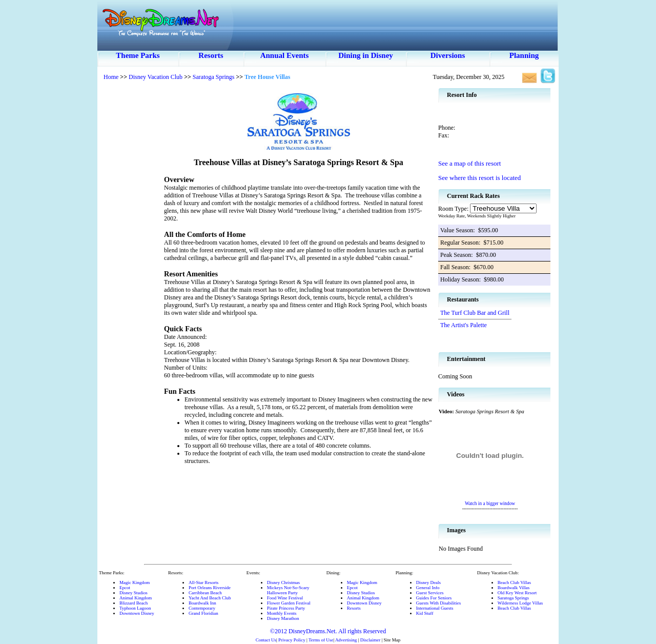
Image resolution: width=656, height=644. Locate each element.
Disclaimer (371, 640)
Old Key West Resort (517, 593)
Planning (524, 55)
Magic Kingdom (135, 582)
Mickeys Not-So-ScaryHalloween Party (288, 590)
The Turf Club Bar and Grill (475, 313)
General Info (428, 588)
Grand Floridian (203, 613)
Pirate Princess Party (286, 608)
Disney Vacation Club (156, 77)
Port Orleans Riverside (210, 588)
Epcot (125, 588)
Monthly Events (282, 613)
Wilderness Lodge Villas (520, 603)
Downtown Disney (137, 613)
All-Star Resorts (203, 582)
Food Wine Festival (285, 598)
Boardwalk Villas (514, 588)
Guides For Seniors (434, 598)
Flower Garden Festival (289, 603)
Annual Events (285, 55)
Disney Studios (134, 593)
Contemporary (202, 608)
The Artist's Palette (464, 325)
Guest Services (430, 593)
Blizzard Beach (134, 603)
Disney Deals (428, 582)
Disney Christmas (283, 582)
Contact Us (266, 640)
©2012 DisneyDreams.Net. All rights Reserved (328, 631)
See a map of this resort (469, 163)
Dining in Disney (366, 55)
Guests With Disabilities (438, 603)
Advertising (346, 640)
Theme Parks (138, 55)
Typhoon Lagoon (135, 608)
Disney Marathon (283, 618)
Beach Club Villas (514, 582)
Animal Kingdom (136, 598)
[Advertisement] (131, 241)
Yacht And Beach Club (210, 598)
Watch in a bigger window (490, 504)
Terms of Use (321, 640)
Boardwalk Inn (202, 603)
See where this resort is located (479, 178)
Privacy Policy (292, 640)
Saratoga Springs (214, 77)
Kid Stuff (425, 613)
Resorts (211, 55)
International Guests (435, 608)
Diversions (448, 55)
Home (111, 77)
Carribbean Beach (205, 593)
